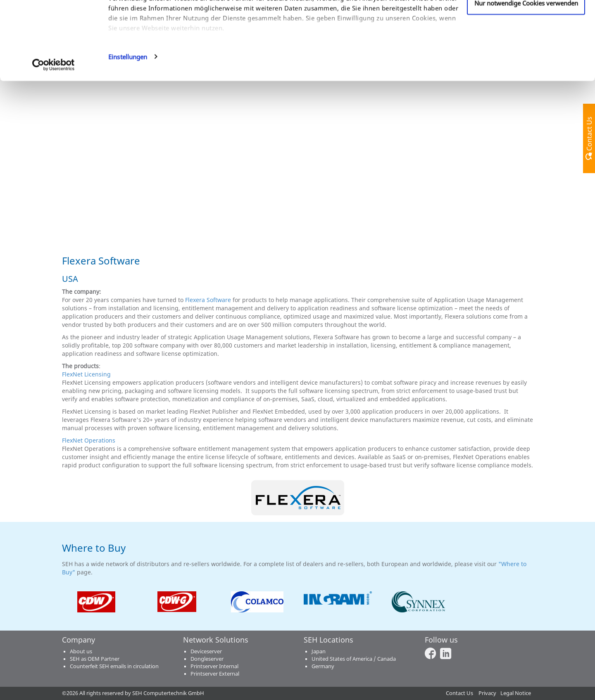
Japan (319, 651)
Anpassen (526, 49)
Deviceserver (206, 651)
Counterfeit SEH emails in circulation (114, 666)
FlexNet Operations (89, 440)
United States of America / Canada (354, 659)
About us (81, 651)
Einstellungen (128, 130)
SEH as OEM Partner (95, 659)
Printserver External (215, 674)
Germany (323, 666)
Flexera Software (208, 300)
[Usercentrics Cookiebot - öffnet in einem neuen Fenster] (54, 138)
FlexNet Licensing (86, 374)
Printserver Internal (214, 666)
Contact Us (459, 693)
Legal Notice (516, 693)
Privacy (487, 693)
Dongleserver (207, 659)
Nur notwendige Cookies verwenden (526, 76)
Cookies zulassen (526, 22)
